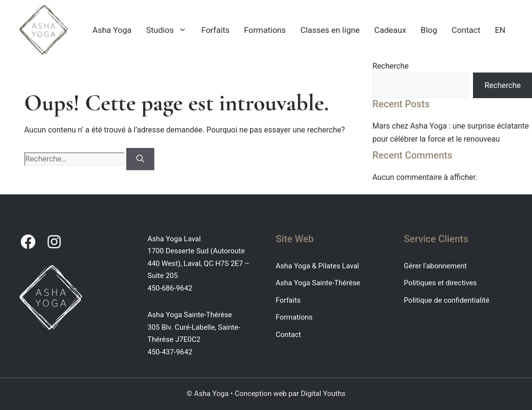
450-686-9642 (170, 288)
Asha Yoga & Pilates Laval (317, 266)
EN (500, 30)
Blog (429, 30)
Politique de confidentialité (447, 300)
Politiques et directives (440, 283)
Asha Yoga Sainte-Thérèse (318, 283)
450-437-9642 (170, 352)
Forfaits (215, 30)
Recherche (391, 66)
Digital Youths (323, 394)
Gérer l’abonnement (435, 266)
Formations (265, 30)
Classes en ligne (330, 30)
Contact (466, 30)
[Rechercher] (140, 159)
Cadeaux (390, 30)
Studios (170, 30)
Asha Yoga (112, 30)
